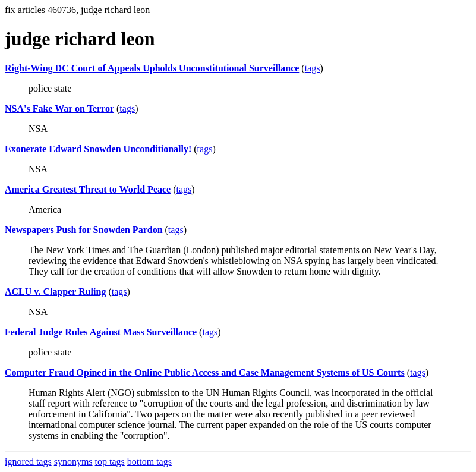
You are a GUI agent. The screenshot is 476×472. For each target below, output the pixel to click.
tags (313, 68)
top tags (110, 462)
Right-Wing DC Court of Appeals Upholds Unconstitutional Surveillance (152, 68)
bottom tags (149, 462)
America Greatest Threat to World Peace (88, 189)
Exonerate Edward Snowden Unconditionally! (98, 149)
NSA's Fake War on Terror (59, 108)
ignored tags (28, 462)
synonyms (73, 462)
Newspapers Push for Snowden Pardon (84, 230)
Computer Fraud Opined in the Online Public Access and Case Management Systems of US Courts (205, 372)
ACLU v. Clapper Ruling (55, 292)
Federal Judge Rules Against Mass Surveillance (101, 332)
